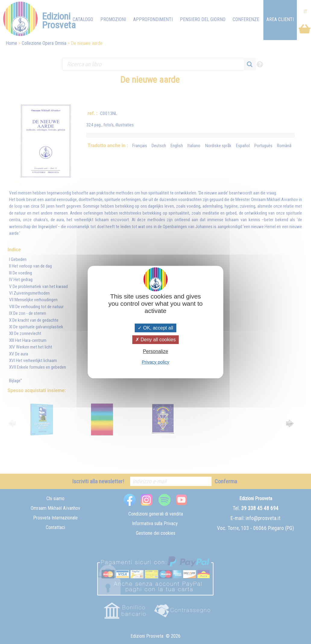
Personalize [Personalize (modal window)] (155, 352)
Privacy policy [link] (155, 362)
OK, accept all (155, 328)
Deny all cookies (155, 340)
